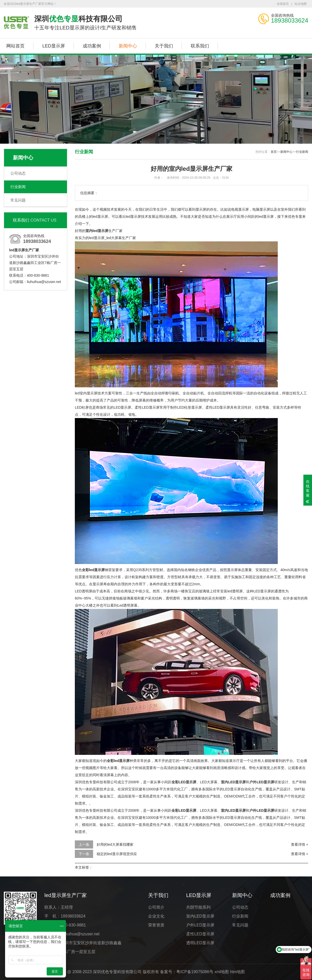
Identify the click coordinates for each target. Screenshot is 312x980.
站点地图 (301, 4)
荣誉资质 (156, 925)
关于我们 (164, 46)
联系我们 (200, 46)
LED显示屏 (54, 46)
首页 (274, 152)
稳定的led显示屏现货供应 (117, 854)
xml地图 (222, 972)
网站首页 (15, 46)
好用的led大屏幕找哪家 (115, 844)
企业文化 (156, 916)
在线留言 (283, 4)
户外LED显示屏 (200, 925)
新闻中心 (128, 46)
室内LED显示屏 (200, 916)
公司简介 (156, 907)
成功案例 (92, 46)
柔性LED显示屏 (200, 934)
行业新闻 (18, 187)
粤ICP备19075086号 (195, 972)
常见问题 (18, 200)
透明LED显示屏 (200, 943)
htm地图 (238, 972)
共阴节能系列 (198, 907)
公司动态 (18, 173)
